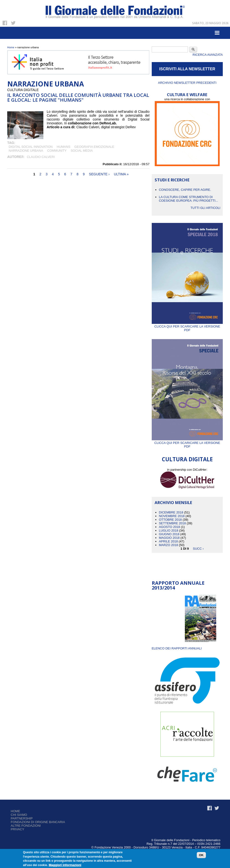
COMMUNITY (57, 151)
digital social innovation (31, 147)
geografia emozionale (94, 147)
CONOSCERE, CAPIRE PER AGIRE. (185, 190)
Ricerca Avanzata (208, 55)
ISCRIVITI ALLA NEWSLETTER (187, 69)
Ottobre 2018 (170, 520)
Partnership (22, 818)
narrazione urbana (26, 151)
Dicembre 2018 (171, 512)
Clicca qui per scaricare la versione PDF (187, 326)
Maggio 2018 (169, 538)
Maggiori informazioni (65, 865)
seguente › (99, 174)
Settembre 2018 (172, 523)
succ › (198, 549)
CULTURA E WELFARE (187, 95)
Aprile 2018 (168, 541)
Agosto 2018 (170, 527)
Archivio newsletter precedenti (187, 83)
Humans (64, 147)
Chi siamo (19, 815)
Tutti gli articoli (205, 208)
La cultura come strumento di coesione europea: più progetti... (189, 199)
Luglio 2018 (169, 530)
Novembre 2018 (172, 516)
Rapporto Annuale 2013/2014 (178, 585)
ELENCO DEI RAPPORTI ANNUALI (177, 648)
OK (201, 855)
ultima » (121, 174)
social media (82, 151)
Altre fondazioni (26, 826)
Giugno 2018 (169, 534)
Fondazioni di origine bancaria (38, 822)
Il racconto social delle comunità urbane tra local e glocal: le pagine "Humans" (78, 97)
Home (11, 47)
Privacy (18, 829)
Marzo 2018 (168, 545)
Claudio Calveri (41, 157)
